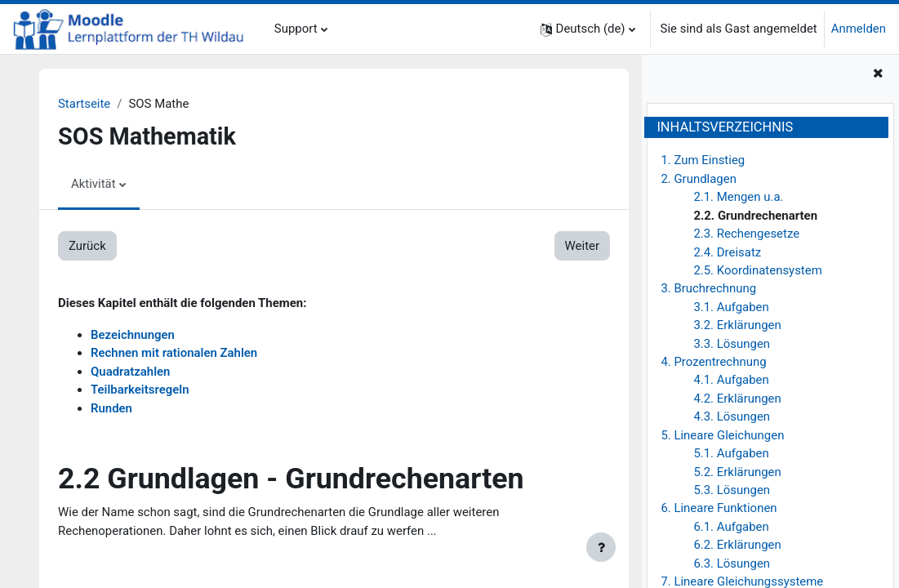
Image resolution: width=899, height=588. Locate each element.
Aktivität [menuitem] (93, 184)
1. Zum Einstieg (703, 160)
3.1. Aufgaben (731, 307)
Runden (111, 408)
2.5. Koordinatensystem (757, 270)
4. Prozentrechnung (713, 362)
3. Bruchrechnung (708, 288)
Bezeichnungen (133, 335)
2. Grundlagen (699, 179)
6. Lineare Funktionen (719, 508)
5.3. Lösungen (732, 490)
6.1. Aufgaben (731, 527)
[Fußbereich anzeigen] (601, 547)
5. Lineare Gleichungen (722, 435)
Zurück (87, 246)
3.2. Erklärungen (737, 325)
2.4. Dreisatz (727, 252)
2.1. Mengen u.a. (738, 197)
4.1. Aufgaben (731, 380)
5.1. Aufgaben (731, 453)
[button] (588, 29)
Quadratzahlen (130, 372)
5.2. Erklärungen (737, 472)
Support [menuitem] (296, 29)
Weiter (582, 246)
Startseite (84, 104)
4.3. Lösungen (732, 416)
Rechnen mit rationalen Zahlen (174, 353)
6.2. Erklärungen (737, 545)
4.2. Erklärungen (737, 399)
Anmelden (859, 29)
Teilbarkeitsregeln (140, 390)
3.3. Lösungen (732, 344)
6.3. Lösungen (732, 563)
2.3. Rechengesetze (746, 234)
